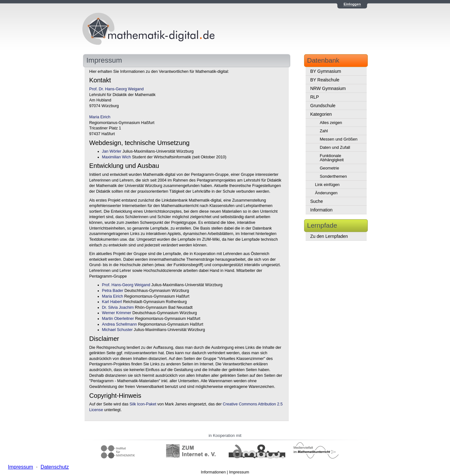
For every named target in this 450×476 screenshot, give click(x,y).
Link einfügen (327, 185)
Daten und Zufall (335, 147)
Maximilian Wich (117, 157)
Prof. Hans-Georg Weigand (126, 285)
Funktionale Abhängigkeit (332, 158)
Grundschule (323, 106)
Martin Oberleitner (118, 319)
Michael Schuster (118, 330)
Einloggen (352, 4)
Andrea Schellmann (120, 324)
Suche (317, 201)
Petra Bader (113, 291)
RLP (315, 97)
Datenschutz (55, 467)
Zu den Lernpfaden (329, 236)
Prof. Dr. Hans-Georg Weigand (117, 89)
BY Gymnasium (326, 71)
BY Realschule (325, 80)
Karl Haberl (112, 302)
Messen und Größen (339, 139)
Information (322, 210)
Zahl (324, 131)
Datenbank (323, 60)
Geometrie (330, 168)
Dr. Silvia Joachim (118, 307)
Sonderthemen (333, 176)
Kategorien (321, 114)
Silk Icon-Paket (143, 404)
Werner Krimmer (117, 313)
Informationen (213, 472)
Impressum (239, 472)
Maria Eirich (100, 117)
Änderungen (326, 193)
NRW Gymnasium (328, 88)
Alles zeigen (331, 123)
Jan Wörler (112, 151)
